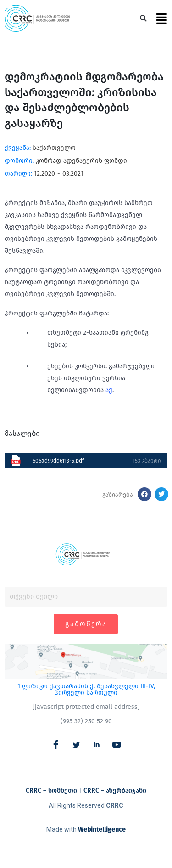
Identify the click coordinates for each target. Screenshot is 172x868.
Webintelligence (102, 830)
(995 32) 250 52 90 (86, 721)
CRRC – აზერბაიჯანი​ (115, 791)
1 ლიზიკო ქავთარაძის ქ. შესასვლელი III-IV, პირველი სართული (86, 689)
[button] (143, 19)
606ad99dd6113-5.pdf (58, 461)
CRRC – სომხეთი (51, 791)
